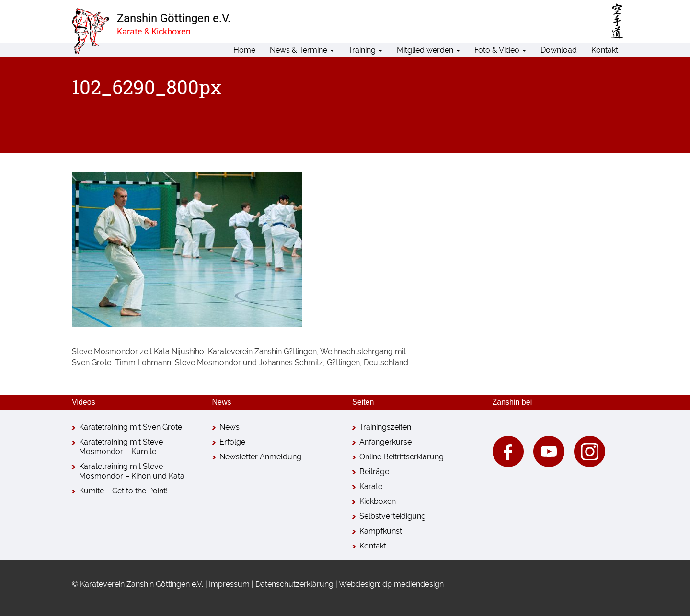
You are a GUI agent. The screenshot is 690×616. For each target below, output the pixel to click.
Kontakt (605, 50)
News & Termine (302, 50)
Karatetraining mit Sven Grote (131, 427)
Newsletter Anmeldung (260, 457)
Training (365, 50)
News (230, 427)
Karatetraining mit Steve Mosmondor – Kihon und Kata (132, 471)
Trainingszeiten (385, 427)
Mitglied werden (428, 50)
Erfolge (232, 442)
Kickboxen (378, 501)
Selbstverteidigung (393, 516)
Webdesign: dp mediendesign (391, 584)
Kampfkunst (381, 531)
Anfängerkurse (385, 442)
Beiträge (374, 472)
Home (244, 50)
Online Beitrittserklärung (402, 457)
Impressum (229, 584)
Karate (371, 486)
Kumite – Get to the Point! (123, 491)
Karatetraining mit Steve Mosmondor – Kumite (121, 447)
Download (559, 50)
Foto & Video (500, 50)
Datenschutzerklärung (294, 584)
